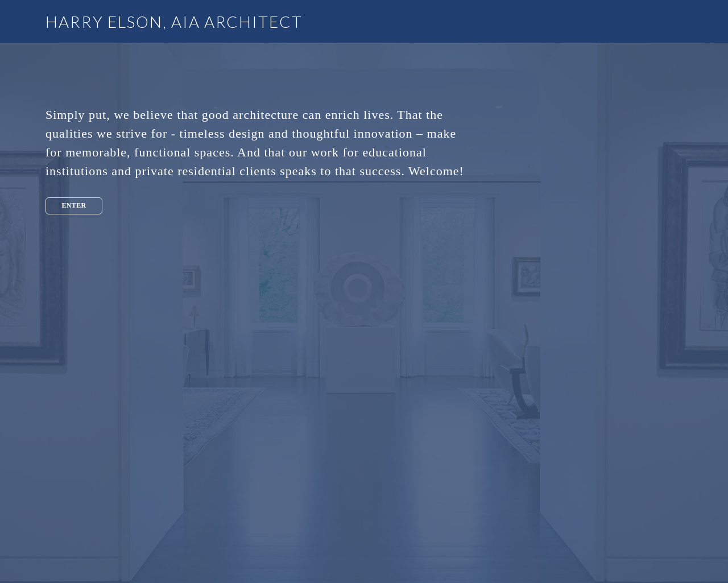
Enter (74, 205)
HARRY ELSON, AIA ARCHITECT (174, 22)
